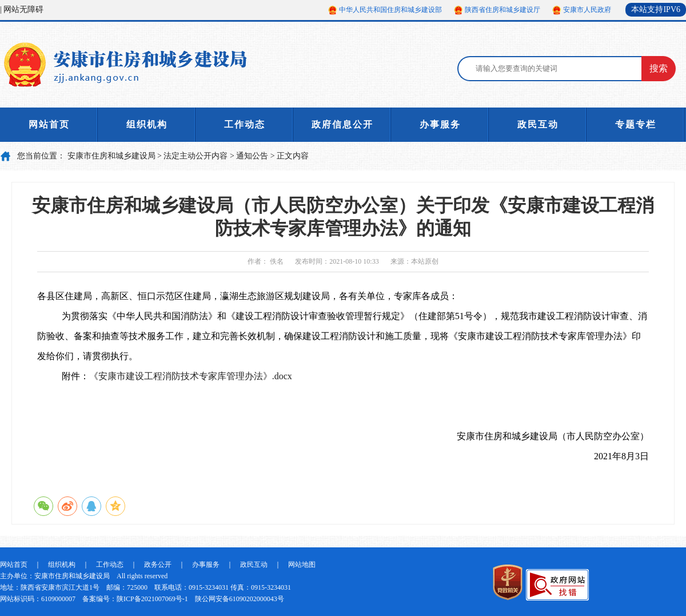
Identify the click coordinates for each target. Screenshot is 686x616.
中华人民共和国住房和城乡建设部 (390, 10)
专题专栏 (636, 124)
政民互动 (538, 124)
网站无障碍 (23, 9)
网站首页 (49, 124)
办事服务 (440, 124)
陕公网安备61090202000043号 (240, 599)
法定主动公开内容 (196, 156)
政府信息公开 (342, 124)
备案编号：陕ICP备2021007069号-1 (135, 599)
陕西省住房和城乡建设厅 (502, 10)
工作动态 (245, 124)
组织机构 (147, 124)
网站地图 (302, 565)
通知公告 (252, 156)
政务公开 (158, 565)
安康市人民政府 (587, 10)
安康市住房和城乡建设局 (111, 156)
